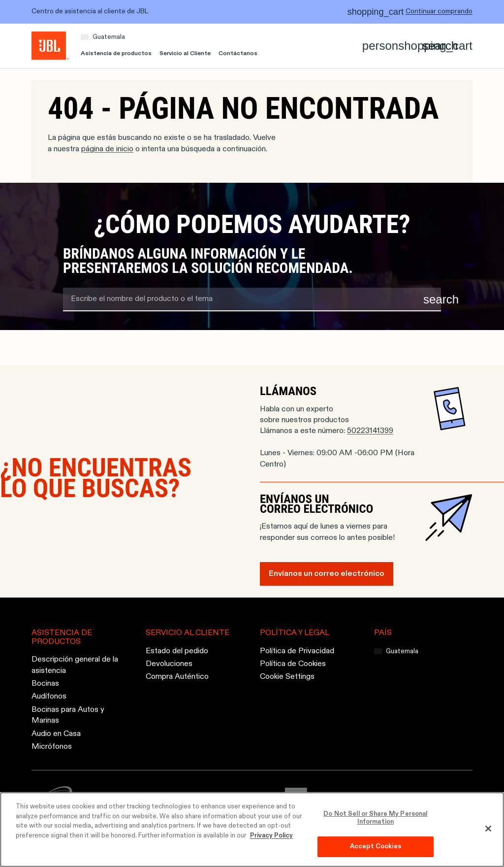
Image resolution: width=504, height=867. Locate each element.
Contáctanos (238, 54)
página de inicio (107, 149)
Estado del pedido (177, 651)
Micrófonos (52, 747)
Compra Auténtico (177, 677)
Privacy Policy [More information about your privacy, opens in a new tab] (271, 836)
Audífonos (49, 697)
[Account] (380, 46)
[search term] (252, 300)
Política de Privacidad (297, 651)
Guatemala (109, 37)
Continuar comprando (439, 11)
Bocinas (45, 684)
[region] (252, 830)
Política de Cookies (293, 664)
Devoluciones (169, 664)
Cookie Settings (287, 677)
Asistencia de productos (116, 54)
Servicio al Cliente (185, 54)
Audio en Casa (56, 734)
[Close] (488, 829)
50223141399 (370, 431)
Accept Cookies (376, 847)
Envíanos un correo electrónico (327, 574)
